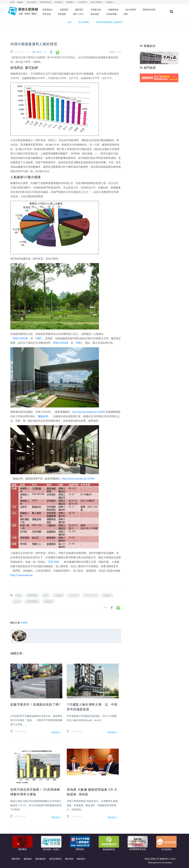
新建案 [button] (21, 2)
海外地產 (122, 14)
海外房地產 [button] (32, 2)
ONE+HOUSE (20, 338)
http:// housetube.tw (21, 575)
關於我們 (16, 859)
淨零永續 (75, 14)
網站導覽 (69, 859)
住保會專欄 (138, 14)
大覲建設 (58, 595)
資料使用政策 (55, 859)
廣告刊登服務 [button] (97, 2)
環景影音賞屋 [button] (46, 2)
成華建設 (107, 595)
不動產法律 (104, 10)
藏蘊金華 (43, 416)
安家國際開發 (32, 601)
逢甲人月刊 (106, 14)
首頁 (69, 22)
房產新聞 (73, 10)
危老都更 (90, 14)
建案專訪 (88, 10)
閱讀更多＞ (57, 732)
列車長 (41, 52)
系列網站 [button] (71, 2)
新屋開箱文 (57, 10)
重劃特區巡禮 (58, 14)
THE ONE (53, 562)
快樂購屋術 (121, 10)
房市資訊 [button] (59, 2)
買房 (46, 595)
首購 (152, 14)
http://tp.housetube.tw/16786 (78, 479)
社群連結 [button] (110, 2)
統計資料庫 (138, 10)
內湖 (19, 595)
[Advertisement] (159, 128)
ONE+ (39, 338)
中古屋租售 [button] (83, 2)
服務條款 (28, 859)
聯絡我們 (81, 859)
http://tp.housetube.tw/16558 (88, 412)
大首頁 (12, 2)
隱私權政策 (40, 859)
